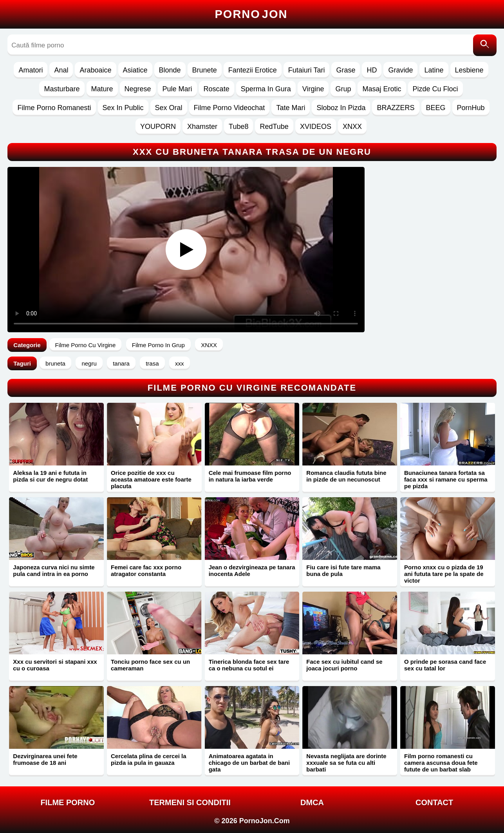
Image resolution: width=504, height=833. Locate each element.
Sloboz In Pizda (341, 108)
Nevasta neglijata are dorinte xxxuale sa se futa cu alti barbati (346, 763)
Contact (434, 802)
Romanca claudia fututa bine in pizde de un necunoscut (346, 476)
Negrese (138, 89)
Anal (61, 70)
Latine (434, 70)
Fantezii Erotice (253, 70)
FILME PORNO (68, 802)
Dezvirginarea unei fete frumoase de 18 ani (45, 759)
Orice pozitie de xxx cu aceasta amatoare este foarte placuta (151, 479)
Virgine (313, 89)
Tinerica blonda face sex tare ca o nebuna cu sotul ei (249, 665)
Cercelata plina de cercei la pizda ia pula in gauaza (149, 759)
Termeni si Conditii (190, 802)
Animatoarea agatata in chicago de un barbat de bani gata (249, 763)
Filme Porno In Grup (158, 345)
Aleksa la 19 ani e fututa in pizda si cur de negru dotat (50, 476)
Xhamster (202, 127)
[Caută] (485, 45)
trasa (152, 363)
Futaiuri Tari (307, 70)
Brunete (205, 70)
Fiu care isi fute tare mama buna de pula (343, 570)
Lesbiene (469, 70)
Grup (343, 89)
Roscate (217, 89)
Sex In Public (123, 108)
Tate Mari (291, 108)
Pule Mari (177, 89)
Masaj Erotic (382, 89)
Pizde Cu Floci (435, 89)
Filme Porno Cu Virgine (86, 345)
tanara (121, 363)
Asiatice (135, 70)
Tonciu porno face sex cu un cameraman (150, 665)
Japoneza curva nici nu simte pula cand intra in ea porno (54, 570)
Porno (251, 14)
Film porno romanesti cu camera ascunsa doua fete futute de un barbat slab (441, 763)
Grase (346, 70)
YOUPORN (158, 127)
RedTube (274, 127)
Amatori (31, 70)
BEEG (436, 108)
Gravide (400, 70)
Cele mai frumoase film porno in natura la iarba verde (250, 476)
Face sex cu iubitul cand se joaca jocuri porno (344, 665)
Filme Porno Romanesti (54, 108)
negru (89, 363)
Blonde (170, 70)
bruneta (55, 363)
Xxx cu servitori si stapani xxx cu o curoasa (55, 665)
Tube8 (238, 127)
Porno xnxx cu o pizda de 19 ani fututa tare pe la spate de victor (444, 574)
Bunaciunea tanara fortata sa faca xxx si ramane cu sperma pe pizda (446, 479)
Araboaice (95, 70)
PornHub (471, 108)
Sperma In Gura (266, 89)
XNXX (352, 127)
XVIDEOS (316, 127)
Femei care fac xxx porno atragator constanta (146, 570)
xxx (180, 363)
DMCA (312, 802)
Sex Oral (169, 108)
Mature (102, 89)
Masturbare (62, 89)
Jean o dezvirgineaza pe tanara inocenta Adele (252, 570)
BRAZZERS (396, 108)
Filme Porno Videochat (229, 108)
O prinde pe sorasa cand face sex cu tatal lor (445, 665)
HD (372, 70)
